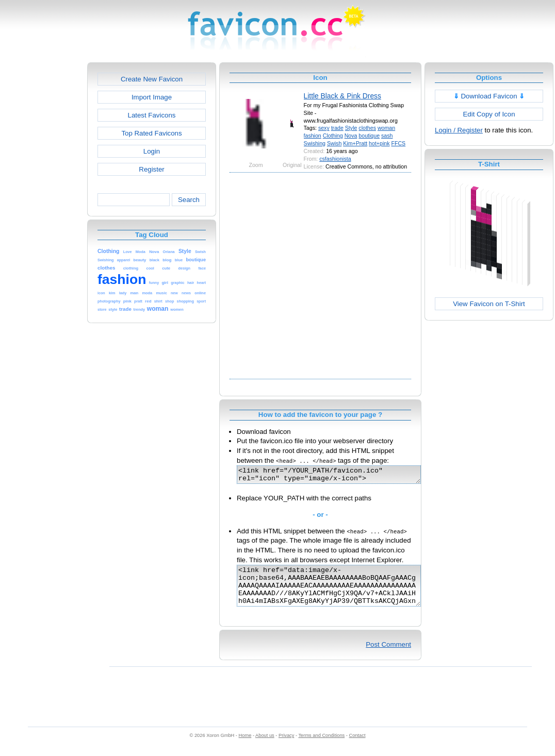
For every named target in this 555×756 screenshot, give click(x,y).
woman (386, 128)
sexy (324, 128)
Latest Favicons (152, 115)
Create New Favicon (152, 79)
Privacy (286, 746)
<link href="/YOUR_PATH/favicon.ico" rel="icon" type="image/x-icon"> (340, 476)
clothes (367, 128)
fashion (313, 136)
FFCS (398, 143)
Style (351, 128)
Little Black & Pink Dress (342, 96)
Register (151, 169)
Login (152, 151)
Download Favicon (489, 96)
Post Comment (388, 655)
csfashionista (335, 159)
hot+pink (379, 143)
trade (337, 128)
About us (265, 746)
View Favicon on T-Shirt (489, 304)
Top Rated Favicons (151, 133)
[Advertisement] (102, 274)
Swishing (315, 143)
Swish (334, 143)
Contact (357, 746)
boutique (369, 136)
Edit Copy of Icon (489, 114)
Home (245, 746)
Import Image (152, 97)
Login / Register (459, 130)
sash (387, 136)
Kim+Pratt (355, 143)
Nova (351, 136)
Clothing (333, 136)
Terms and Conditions (321, 746)
